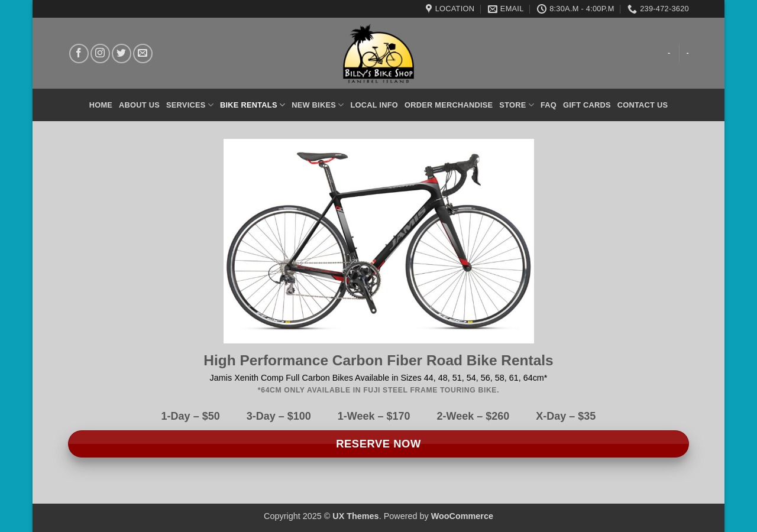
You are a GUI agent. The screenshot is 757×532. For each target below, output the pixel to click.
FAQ (549, 105)
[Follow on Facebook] (79, 53)
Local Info (374, 105)
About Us (139, 105)
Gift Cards (587, 105)
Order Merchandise (449, 105)
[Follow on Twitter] (122, 53)
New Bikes (318, 105)
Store (517, 105)
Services (190, 105)
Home (101, 105)
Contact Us (643, 105)
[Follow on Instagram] (100, 53)
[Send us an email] (143, 53)
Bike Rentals (253, 105)
